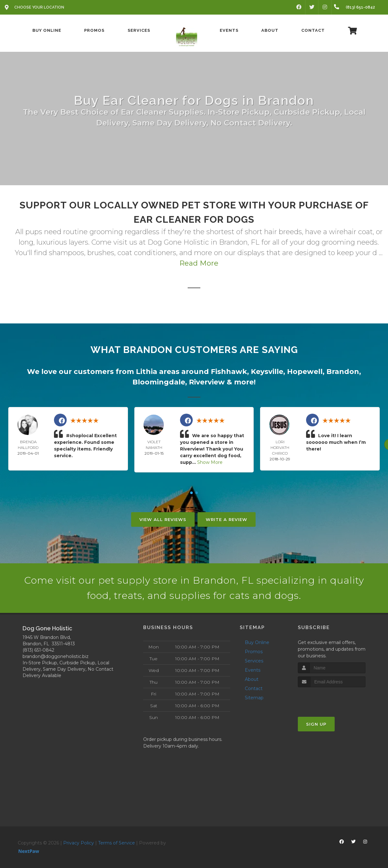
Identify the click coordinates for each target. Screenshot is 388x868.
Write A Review (227, 519)
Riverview (207, 382)
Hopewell (305, 372)
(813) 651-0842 (38, 650)
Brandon (343, 372)
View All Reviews (163, 519)
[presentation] (332, 699)
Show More (210, 462)
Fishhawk (229, 372)
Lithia (147, 372)
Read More (199, 263)
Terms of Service (117, 843)
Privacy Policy (79, 843)
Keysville (267, 372)
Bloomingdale (159, 382)
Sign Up (316, 724)
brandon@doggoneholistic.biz (56, 656)
